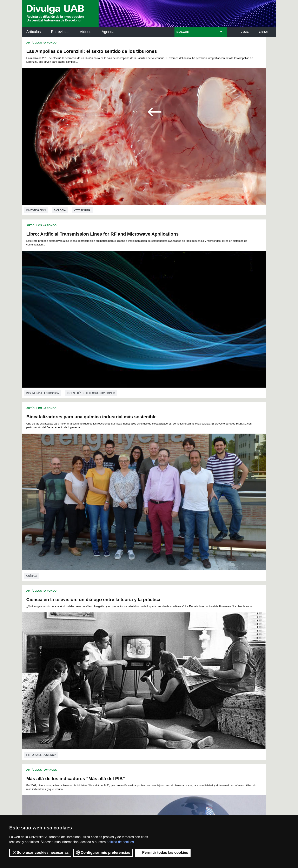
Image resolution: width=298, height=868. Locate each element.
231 (152, 691)
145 (180, 673)
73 (95, 661)
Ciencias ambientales (68, 622)
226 (118, 691)
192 (132, 684)
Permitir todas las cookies (163, 853)
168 (91, 680)
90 (187, 661)
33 (127, 654)
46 (197, 654)
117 (111, 669)
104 (146, 665)
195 (152, 684)
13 (145, 650)
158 (146, 676)
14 (151, 650)
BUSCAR (183, 32)
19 (178, 650)
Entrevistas (60, 32)
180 (173, 680)
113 (207, 665)
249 (167, 696)
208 (118, 687)
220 (201, 687)
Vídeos (86, 32)
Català (245, 32)
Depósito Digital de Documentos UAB (143, 736)
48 (208, 654)
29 (106, 654)
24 (204, 650)
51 (100, 658)
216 (173, 687)
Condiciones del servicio (95, 808)
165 (194, 676)
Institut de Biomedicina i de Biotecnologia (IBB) (248, 759)
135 (111, 673)
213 (152, 687)
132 (91, 673)
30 (111, 654)
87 (171, 661)
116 (104, 669)
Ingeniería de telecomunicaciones (218, 150)
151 (98, 676)
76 (111, 661)
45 (192, 654)
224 (104, 691)
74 (100, 661)
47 (203, 654)
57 (133, 658)
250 (174, 696)
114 (91, 669)
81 (138, 661)
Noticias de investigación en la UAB (46, 731)
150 (91, 676)
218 (187, 687)
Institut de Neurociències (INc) (249, 718)
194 (146, 684)
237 (194, 691)
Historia (60, 505)
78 (122, 661)
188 (104, 684)
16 (161, 650)
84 (154, 661)
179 (166, 680)
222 (91, 691)
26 (90, 654)
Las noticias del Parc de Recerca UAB (46, 749)
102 (132, 665)
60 (149, 658)
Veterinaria (82, 150)
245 (139, 696)
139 (139, 673)
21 (188, 650)
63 (165, 658)
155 (125, 676)
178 (159, 680)
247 (153, 696)
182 (187, 680)
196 (159, 684)
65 (176, 658)
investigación (36, 150)
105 (152, 665)
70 (203, 658)
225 (111, 691)
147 (194, 673)
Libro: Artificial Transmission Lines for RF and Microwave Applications (203, 54)
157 (139, 676)
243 (125, 696)
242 (119, 696)
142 (159, 673)
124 (159, 669)
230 (146, 691)
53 (111, 658)
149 (207, 673)
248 (160, 696)
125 (166, 669)
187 (98, 684)
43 (181, 654)
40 (165, 654)
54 (117, 658)
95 (90, 665)
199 (180, 684)
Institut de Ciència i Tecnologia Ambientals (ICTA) (247, 739)
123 (152, 669)
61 (154, 658)
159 (152, 676)
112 (200, 665)
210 (132, 687)
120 (132, 669)
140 (146, 673)
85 (160, 661)
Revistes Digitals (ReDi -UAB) (90, 736)
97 (101, 665)
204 (91, 687)
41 (171, 654)
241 (112, 696)
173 (125, 680)
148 (201, 673)
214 (159, 687)
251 (180, 696)
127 (180, 669)
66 (181, 658)
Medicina (187, 512)
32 (122, 654)
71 (208, 658)
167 (207, 676)
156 (132, 676)
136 (118, 673)
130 (201, 669)
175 (139, 680)
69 (197, 658)
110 (186, 665)
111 (193, 665)
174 (132, 680)
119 (125, 669)
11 (134, 650)
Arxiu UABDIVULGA (42, 715)
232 (159, 691)
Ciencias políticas (193, 633)
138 (132, 673)
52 (106, 658)
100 (118, 665)
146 (187, 673)
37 (149, 654)
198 (173, 684)
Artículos (34, 32)
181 (180, 680)
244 (132, 696)
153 (111, 676)
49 (90, 658)
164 (187, 676)
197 (166, 684)
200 (187, 684)
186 (91, 684)
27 (95, 654)
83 (149, 661)
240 (105, 696)
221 (207, 687)
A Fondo (50, 43)
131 (207, 669)
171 (111, 680)
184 (201, 680)
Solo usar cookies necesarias (40, 853)
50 (95, 658)
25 (210, 650)
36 (144, 654)
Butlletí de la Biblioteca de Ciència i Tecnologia (95, 718)
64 (171, 658)
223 (98, 691)
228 (132, 691)
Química (32, 271)
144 (173, 673)
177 (152, 680)
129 (194, 669)
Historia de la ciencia (168, 271)
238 (201, 691)
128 (187, 669)
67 (187, 658)
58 (138, 658)
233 (166, 691)
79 (127, 661)
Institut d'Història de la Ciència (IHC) (196, 718)
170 (104, 680)
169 (98, 680)
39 (160, 654)
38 (154, 654)
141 (152, 673)
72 (90, 661)
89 (181, 661)
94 (208, 661)
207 (111, 687)
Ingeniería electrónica (169, 150)
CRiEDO (185, 762)
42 (176, 654)
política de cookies (120, 842)
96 (96, 665)
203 (207, 684)
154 (118, 676)
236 (187, 691)
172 (118, 680)
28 (100, 654)
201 (194, 684)
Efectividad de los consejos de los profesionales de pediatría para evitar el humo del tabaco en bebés (209, 420)
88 (176, 661)
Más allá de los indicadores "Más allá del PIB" (76, 295)
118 (118, 669)
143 (166, 673)
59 (144, 658)
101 (125, 665)
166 (201, 676)
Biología (60, 150)
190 (118, 684)
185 (207, 680)
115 (98, 669)
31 (117, 654)
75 (106, 661)
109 (179, 665)
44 (187, 654)
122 (146, 669)
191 (125, 684)
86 (165, 661)
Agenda (108, 32)
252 (187, 696)
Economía (61, 388)
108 (173, 665)
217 (180, 687)
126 (173, 669)
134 (104, 673)
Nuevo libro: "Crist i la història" (60, 412)
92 (197, 661)
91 (192, 661)
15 (156, 650)
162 (173, 676)
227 (125, 691)
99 (112, 665)
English (263, 32)
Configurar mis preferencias (103, 853)
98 (106, 665)
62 (160, 658)
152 (104, 676)
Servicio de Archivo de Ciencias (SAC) (146, 718)
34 (133, 654)
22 (194, 650)
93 (203, 661)
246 (146, 696)
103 (139, 665)
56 (127, 658)
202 (201, 684)
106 (159, 665)
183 (194, 680)
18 (172, 650)
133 (98, 673)
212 (146, 687)
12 (140, 650)
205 (98, 687)
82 (144, 661)
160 (159, 676)
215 (166, 687)
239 (207, 691)
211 (139, 687)
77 (117, 661)
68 (192, 658)
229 (139, 691)
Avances (51, 286)
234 (173, 691)
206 (104, 687)
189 (111, 684)
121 (139, 669)
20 (183, 650)
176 (146, 680)
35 (138, 654)
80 (133, 661)
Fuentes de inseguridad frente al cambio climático (80, 529)
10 (129, 650)
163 (180, 676)
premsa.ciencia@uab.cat (171, 786)
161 (166, 676)
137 (125, 673)
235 (180, 691)
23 (199, 650)
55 (122, 658)
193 (139, 684)
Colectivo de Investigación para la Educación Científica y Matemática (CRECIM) (196, 741)
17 (167, 650)
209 (125, 687)
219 (194, 687)
